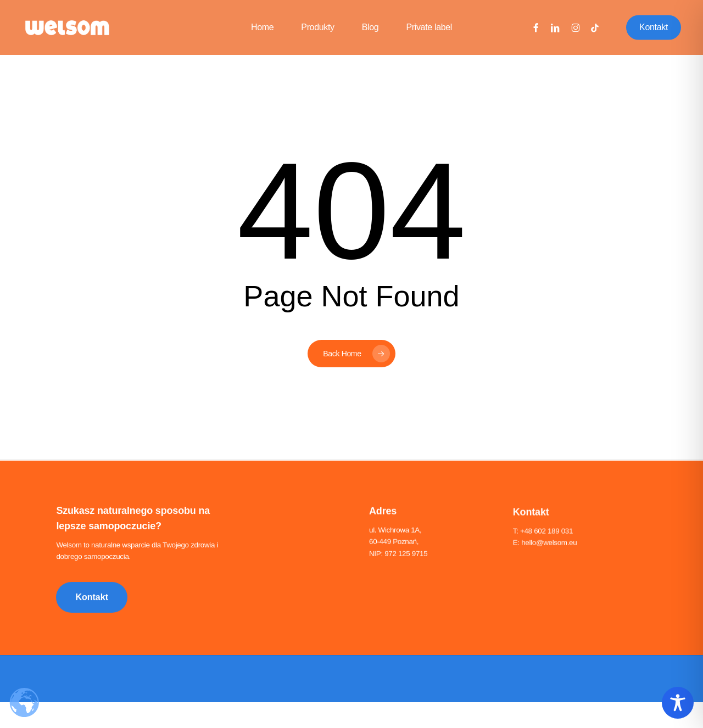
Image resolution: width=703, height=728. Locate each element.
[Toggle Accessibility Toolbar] (678, 703)
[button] (92, 599)
